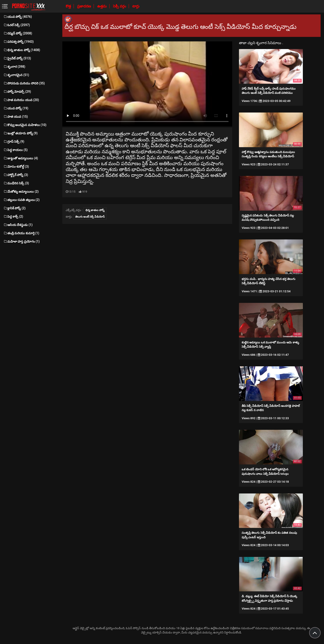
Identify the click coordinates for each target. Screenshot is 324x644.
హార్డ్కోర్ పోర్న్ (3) (16, 175)
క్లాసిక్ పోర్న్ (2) (15, 208)
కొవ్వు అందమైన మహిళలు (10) (25, 125)
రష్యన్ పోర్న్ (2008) (18, 33)
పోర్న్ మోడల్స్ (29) (17, 92)
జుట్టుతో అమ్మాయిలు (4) (21, 158)
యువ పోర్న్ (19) (16, 108)
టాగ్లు (136, 6)
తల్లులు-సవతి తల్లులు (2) (21, 200)
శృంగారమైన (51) (16, 75)
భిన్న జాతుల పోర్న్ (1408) (22, 50)
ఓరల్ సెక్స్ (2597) (17, 25)
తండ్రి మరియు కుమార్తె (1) (21, 233)
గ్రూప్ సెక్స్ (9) (14, 142)
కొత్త (69, 6)
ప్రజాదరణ (84, 6)
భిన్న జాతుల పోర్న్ (95, 210)
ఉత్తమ (102, 6)
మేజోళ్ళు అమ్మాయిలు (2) (21, 191)
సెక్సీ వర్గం (120, 6)
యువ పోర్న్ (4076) (18, 17)
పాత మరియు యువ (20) (21, 100)
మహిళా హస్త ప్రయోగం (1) (21, 241)
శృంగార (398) (14, 67)
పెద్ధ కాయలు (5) (16, 150)
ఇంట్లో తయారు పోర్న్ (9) (20, 133)
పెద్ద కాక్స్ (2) (13, 216)
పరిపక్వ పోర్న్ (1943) (19, 42)
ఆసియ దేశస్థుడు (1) (18, 225)
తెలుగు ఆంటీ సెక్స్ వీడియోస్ (90, 217)
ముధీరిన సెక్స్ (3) (16, 183)
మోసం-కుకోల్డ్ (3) (16, 167)
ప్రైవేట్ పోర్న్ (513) (17, 58)
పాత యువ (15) (16, 117)
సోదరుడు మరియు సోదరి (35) (24, 83)
